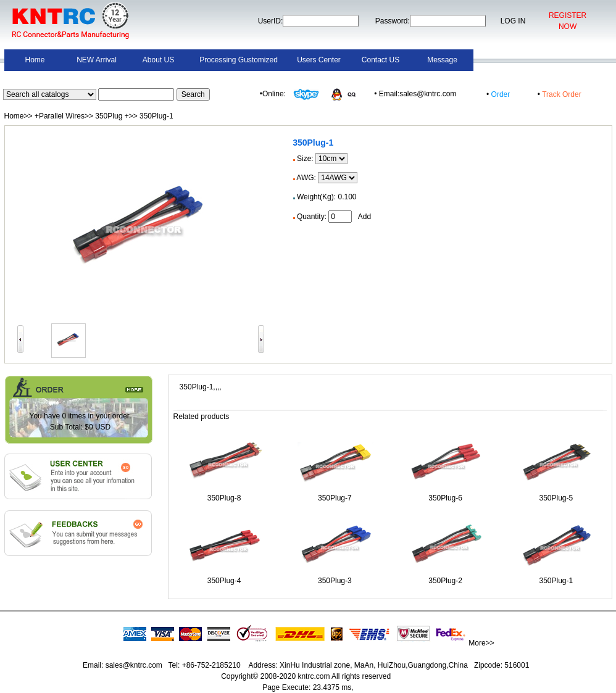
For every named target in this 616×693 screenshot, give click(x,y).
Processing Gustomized (239, 60)
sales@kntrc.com (134, 665)
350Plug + (112, 116)
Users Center (319, 60)
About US (158, 60)
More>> (481, 643)
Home (35, 60)
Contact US (381, 60)
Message (442, 60)
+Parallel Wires (60, 116)
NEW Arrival (97, 60)
